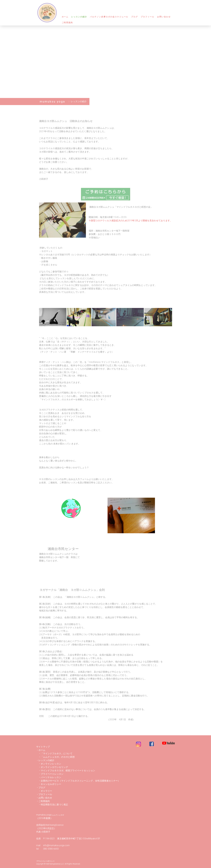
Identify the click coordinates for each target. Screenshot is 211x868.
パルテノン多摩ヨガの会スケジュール (109, 17)
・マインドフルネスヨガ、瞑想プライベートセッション (66, 771)
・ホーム (41, 750)
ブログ (134, 17)
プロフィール (147, 17)
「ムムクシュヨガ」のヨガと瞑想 (58, 757)
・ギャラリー (45, 791)
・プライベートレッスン (51, 774)
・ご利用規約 (43, 801)
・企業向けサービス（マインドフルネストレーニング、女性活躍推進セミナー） (79, 781)
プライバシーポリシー (45, 861)
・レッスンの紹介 (46, 760)
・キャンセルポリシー (49, 784)
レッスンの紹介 (79, 17)
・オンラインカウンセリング (53, 767)
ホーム (65, 17)
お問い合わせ (164, 17)
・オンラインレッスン (50, 764)
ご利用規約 (67, 23)
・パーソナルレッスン (49, 777)
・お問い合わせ (44, 798)
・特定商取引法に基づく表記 (53, 805)
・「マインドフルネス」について (54, 754)
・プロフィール (44, 794)
